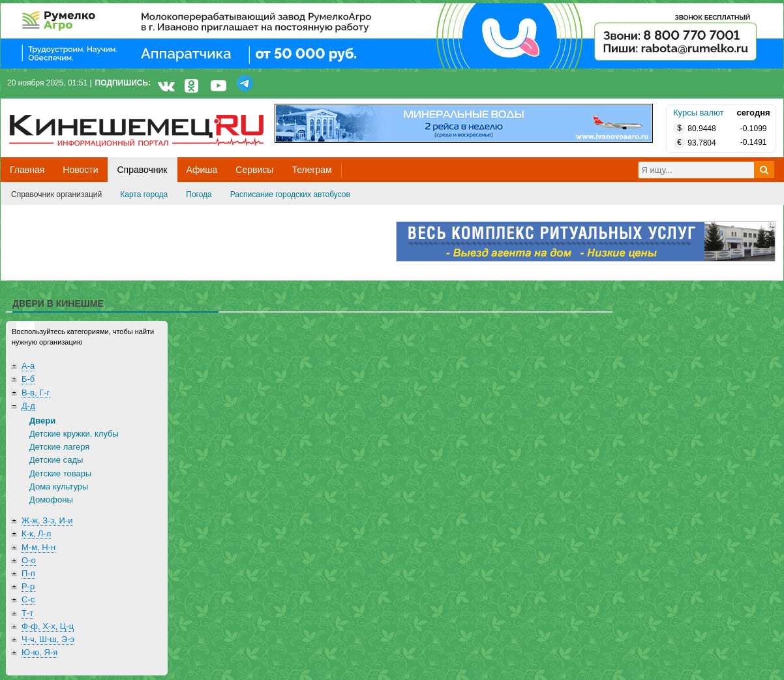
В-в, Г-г (36, 393)
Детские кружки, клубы (74, 434)
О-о (29, 560)
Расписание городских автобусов (290, 194)
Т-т (27, 613)
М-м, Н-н (38, 547)
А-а (28, 366)
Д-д (28, 406)
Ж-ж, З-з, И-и (47, 520)
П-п (28, 573)
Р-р (28, 586)
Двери (42, 421)
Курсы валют (699, 113)
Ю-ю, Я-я (39, 652)
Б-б (28, 379)
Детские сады (56, 460)
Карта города (144, 194)
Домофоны (51, 500)
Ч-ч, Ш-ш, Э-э (48, 639)
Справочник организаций (56, 194)
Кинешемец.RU (57, 105)
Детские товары (60, 473)
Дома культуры (59, 487)
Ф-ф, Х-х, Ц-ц (48, 626)
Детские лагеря (59, 447)
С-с (28, 599)
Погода (199, 194)
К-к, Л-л (36, 533)
